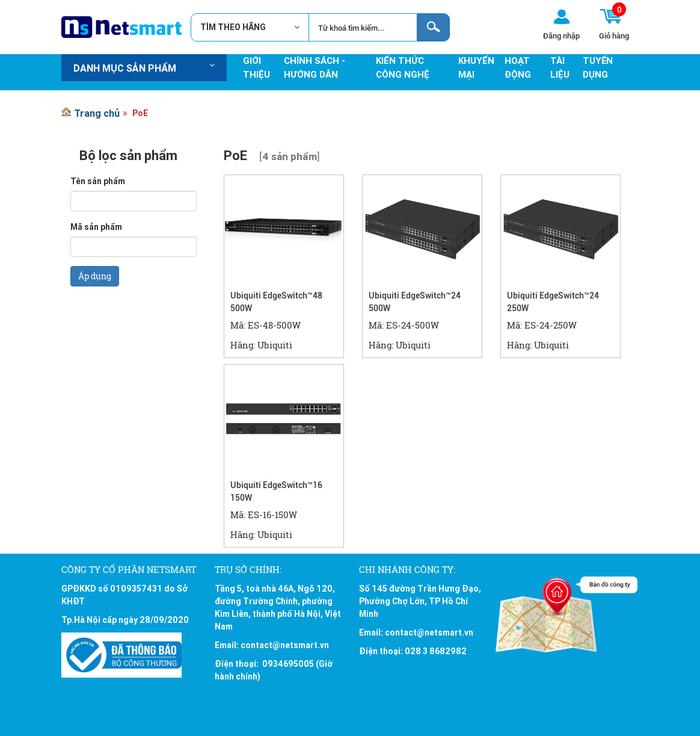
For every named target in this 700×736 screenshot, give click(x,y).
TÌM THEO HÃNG (238, 27)
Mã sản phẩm (96, 227)
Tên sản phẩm (98, 181)
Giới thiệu (256, 67)
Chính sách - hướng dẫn (315, 67)
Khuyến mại (476, 67)
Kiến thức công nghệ (403, 67)
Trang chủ (97, 113)
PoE (140, 113)
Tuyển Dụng (598, 67)
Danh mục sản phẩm (144, 68)
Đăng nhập (561, 36)
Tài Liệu (560, 67)
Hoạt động (518, 67)
